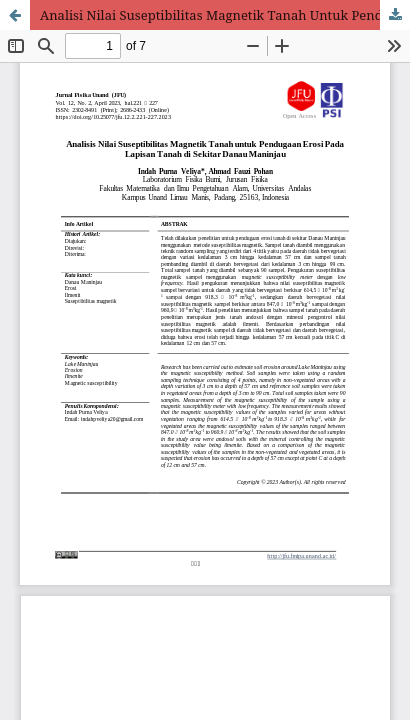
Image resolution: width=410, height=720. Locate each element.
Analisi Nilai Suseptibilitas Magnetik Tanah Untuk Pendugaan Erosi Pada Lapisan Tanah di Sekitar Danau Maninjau (225, 15)
